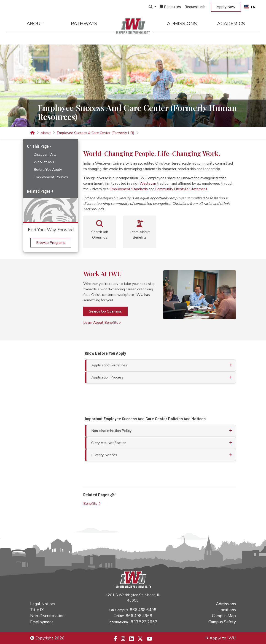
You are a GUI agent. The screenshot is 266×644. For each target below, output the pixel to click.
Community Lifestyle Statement (181, 189)
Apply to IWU (220, 638)
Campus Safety (222, 622)
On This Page (38, 146)
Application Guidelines (109, 365)
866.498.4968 (139, 616)
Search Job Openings (105, 311)
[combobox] (250, 7)
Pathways (84, 24)
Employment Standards (129, 189)
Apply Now (226, 7)
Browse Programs (51, 243)
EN (250, 7)
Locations (227, 610)
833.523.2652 (144, 622)
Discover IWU (45, 155)
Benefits (92, 504)
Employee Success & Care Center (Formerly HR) (95, 133)
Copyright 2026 (47, 638)
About (35, 24)
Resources (170, 7)
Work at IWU (45, 162)
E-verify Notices (104, 455)
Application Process (107, 377)
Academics (231, 24)
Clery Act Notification (109, 443)
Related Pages (39, 191)
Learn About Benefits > (102, 323)
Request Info (195, 7)
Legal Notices (43, 604)
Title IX (37, 610)
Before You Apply (48, 170)
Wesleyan (148, 184)
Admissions (182, 24)
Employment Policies (51, 177)
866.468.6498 (143, 610)
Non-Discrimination (47, 616)
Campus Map (224, 616)
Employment (42, 622)
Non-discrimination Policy (111, 431)
